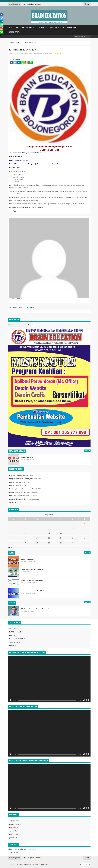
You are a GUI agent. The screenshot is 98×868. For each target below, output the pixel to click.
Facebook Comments (16, 307)
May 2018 (12, 828)
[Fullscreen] (88, 700)
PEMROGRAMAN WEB (16, 639)
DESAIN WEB (71, 27)
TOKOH (42, 27)
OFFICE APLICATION (57, 27)
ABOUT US (20, 27)
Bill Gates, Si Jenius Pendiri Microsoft (21, 489)
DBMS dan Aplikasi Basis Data (19, 496)
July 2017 (12, 838)
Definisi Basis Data (28, 457)
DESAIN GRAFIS (15, 32)
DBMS (11, 635)
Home (11, 27)
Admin (11, 54)
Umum (18, 43)
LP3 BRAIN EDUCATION (17, 475)
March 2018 (13, 834)
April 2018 (13, 831)
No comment (38, 54)
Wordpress (44, 864)
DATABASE (30, 27)
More (87, 451)
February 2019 (14, 824)
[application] (49, 679)
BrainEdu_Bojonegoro (23, 864)
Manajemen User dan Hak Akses (33, 4)
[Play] (11, 700)
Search (31, 325)
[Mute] (84, 700)
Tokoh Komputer (15, 642)
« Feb (10, 547)
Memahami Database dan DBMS (20, 499)
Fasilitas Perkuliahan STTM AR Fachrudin (30, 207)
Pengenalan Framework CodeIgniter (21, 479)
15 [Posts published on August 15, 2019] (49, 533)
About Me (13, 628)
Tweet (15, 211)
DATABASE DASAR (15, 632)
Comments (31, 307)
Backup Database (15, 482)
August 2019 (13, 821)
